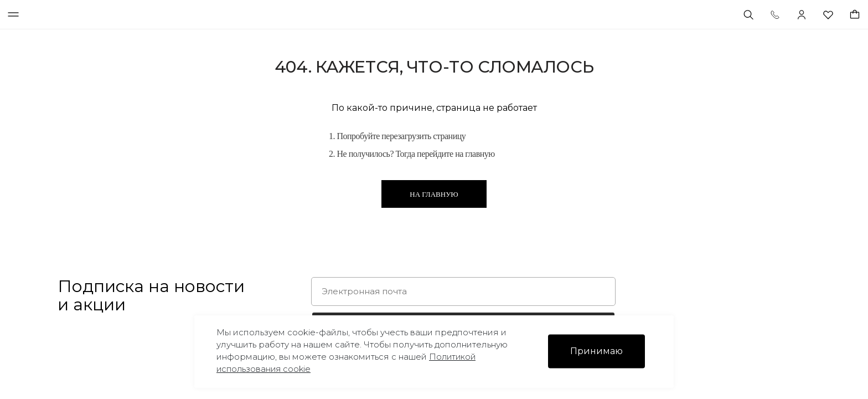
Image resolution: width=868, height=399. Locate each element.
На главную (434, 194)
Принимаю (596, 352)
